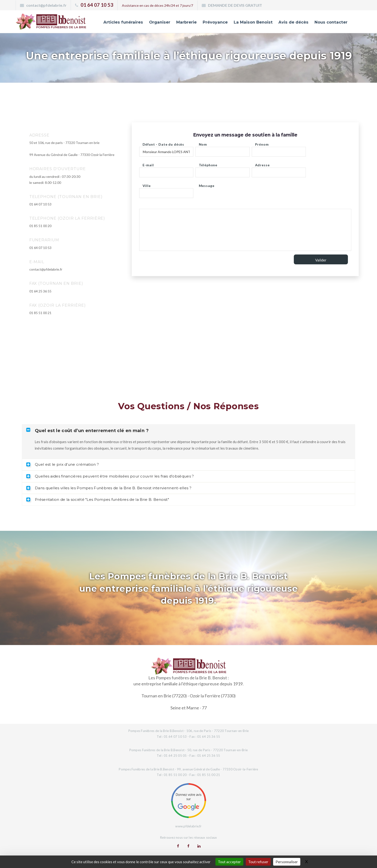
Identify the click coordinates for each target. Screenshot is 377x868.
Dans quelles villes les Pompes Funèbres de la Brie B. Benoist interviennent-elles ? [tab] (109, 488)
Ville (147, 184)
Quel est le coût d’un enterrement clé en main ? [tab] (87, 431)
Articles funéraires (118, 22)
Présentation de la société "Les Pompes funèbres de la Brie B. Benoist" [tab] (98, 499)
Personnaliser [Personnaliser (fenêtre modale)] (287, 862)
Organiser (155, 22)
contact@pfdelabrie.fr (46, 5)
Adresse (262, 164)
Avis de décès (292, 22)
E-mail (148, 164)
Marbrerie (182, 22)
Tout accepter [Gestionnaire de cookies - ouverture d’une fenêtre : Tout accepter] (229, 862)
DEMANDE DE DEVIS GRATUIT (235, 5)
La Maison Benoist (251, 22)
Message (207, 184)
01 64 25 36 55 (40, 291)
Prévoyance (212, 22)
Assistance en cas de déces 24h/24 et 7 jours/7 (157, 5)
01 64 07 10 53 (97, 5)
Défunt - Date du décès (163, 143)
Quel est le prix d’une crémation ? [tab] (63, 464)
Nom (203, 143)
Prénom (262, 143)
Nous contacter (330, 22)
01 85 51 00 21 (40, 313)
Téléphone (208, 164)
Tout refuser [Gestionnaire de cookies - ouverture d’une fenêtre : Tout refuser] (258, 862)
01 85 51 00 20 (40, 226)
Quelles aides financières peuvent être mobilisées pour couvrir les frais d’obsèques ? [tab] (110, 476)
